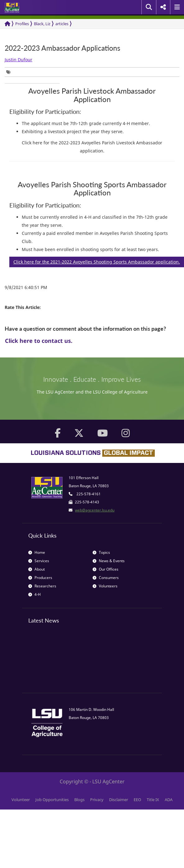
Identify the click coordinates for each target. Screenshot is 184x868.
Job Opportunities (52, 800)
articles (62, 24)
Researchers (42, 586)
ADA (169, 800)
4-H (34, 594)
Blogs (79, 800)
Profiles (22, 24)
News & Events (109, 561)
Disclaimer (119, 800)
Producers (40, 578)
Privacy (97, 800)
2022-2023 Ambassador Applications (62, 48)
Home (37, 552)
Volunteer (21, 800)
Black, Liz (42, 24)
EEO (137, 800)
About (37, 569)
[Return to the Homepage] (7, 24)
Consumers (106, 578)
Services (39, 561)
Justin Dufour (18, 60)
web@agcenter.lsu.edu (95, 510)
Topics (101, 552)
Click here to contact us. (39, 341)
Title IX (153, 800)
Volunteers (105, 586)
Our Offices (106, 569)
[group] (10, 72)
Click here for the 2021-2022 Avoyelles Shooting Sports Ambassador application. (97, 262)
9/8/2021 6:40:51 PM (26, 287)
